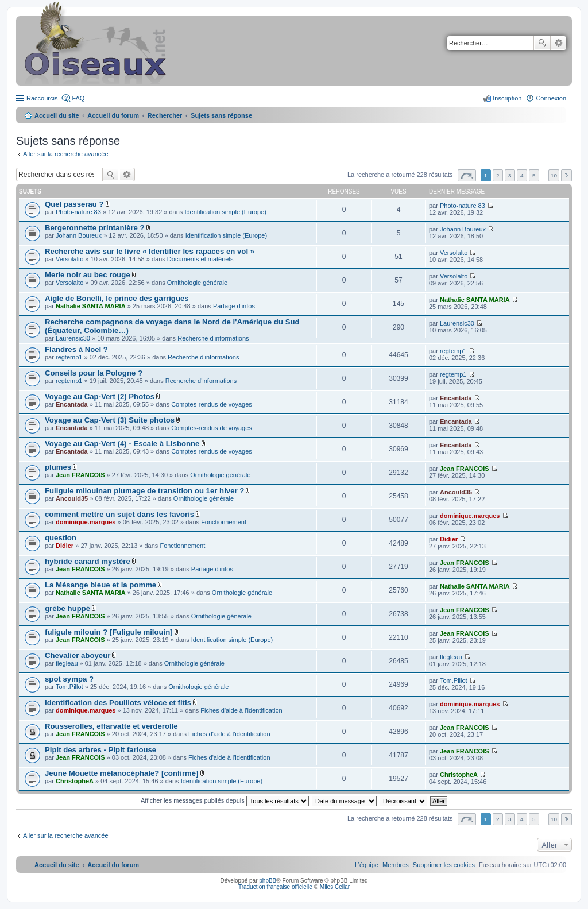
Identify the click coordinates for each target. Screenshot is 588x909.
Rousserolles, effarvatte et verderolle (111, 726)
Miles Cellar (335, 887)
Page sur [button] (467, 175)
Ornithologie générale (197, 283)
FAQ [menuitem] (78, 98)
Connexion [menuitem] (551, 98)
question (61, 538)
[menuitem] (444, 865)
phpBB (268, 881)
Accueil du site (57, 115)
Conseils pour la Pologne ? (94, 373)
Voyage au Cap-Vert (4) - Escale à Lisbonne (122, 444)
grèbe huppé (67, 608)
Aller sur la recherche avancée (66, 154)
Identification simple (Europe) (225, 212)
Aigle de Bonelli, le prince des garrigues (117, 298)
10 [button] (554, 175)
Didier (65, 546)
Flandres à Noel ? (76, 349)
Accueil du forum (113, 115)
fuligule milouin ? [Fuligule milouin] (109, 632)
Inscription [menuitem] (507, 98)
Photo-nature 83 (78, 212)
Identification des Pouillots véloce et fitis (118, 703)
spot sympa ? (69, 679)
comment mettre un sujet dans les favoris (119, 514)
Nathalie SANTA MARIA (91, 306)
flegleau (67, 663)
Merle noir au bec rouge (88, 275)
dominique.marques (86, 522)
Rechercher (542, 43)
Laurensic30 (73, 338)
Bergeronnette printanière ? (95, 228)
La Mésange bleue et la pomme (100, 585)
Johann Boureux (79, 235)
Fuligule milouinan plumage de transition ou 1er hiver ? (144, 491)
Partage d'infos (234, 306)
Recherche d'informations (213, 338)
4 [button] (522, 175)
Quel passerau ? (74, 204)
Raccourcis (42, 98)
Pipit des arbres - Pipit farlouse (100, 750)
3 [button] (510, 175)
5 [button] (534, 175)
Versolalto (69, 259)
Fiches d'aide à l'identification (241, 710)
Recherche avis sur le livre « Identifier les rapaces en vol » (150, 251)
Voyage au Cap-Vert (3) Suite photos (110, 420)
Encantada (72, 404)
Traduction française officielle (275, 887)
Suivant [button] (566, 175)
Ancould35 (72, 498)
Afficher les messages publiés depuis (225, 800)
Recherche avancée (558, 43)
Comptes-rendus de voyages (212, 404)
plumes (58, 467)
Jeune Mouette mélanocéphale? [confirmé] (121, 773)
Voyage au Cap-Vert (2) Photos (100, 397)
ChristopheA (75, 781)
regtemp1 (69, 357)
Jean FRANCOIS (80, 475)
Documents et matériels (200, 259)
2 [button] (498, 175)
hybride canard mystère (88, 561)
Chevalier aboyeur (78, 655)
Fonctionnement (224, 522)
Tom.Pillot (69, 687)
